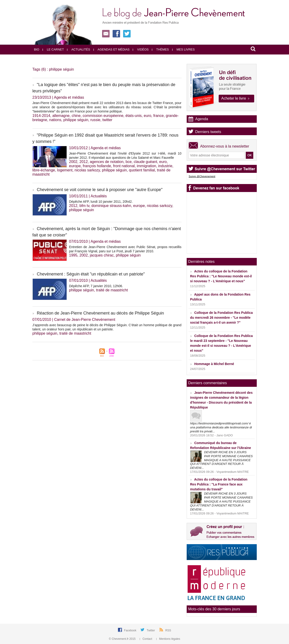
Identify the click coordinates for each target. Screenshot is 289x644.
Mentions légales (168, 639)
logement (65, 170)
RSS (168, 630)
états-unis (134, 116)
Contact (146, 639)
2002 (73, 162)
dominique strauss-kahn (111, 206)
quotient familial (142, 170)
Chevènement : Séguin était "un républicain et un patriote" (91, 274)
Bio (37, 49)
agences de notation (107, 162)
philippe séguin (76, 120)
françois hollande (97, 166)
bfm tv (84, 206)
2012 (84, 162)
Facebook (131, 630)
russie (95, 120)
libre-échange (44, 170)
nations (55, 120)
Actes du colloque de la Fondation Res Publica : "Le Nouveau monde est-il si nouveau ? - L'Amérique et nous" (221, 276)
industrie (165, 166)
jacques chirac (102, 255)
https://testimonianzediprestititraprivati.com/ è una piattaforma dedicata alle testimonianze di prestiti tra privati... (221, 427)
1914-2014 (41, 116)
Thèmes (160, 49)
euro (147, 116)
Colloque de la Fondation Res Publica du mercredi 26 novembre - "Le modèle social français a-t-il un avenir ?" (221, 318)
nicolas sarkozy (87, 170)
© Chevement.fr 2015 (123, 639)
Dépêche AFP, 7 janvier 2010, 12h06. (96, 286)
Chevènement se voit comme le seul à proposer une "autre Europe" (100, 190)
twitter (107, 120)
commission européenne (103, 116)
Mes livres (184, 49)
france (158, 116)
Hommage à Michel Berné (214, 364)
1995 (73, 255)
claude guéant (145, 162)
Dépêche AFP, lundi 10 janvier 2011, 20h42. (101, 202)
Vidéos (141, 49)
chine (76, 116)
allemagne (61, 116)
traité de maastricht (112, 290)
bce (128, 162)
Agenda (202, 119)
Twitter (151, 630)
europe (75, 166)
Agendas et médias (112, 49)
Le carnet (53, 49)
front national (124, 166)
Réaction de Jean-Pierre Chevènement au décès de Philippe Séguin (100, 313)
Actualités (78, 49)
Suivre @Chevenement (202, 176)
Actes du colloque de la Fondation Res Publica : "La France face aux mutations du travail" (219, 484)
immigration (146, 166)
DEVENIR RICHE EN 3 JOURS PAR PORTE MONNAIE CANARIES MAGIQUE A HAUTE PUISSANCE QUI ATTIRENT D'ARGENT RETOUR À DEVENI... (221, 460)
